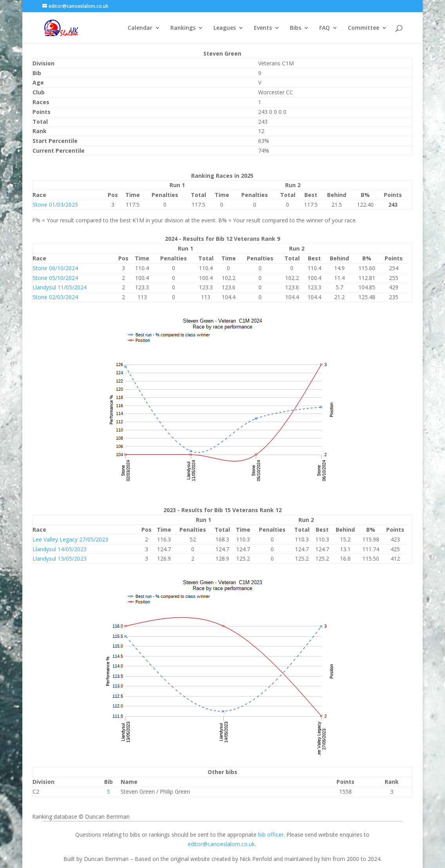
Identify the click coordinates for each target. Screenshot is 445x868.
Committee (364, 28)
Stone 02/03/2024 (55, 297)
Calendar (140, 28)
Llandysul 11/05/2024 (60, 287)
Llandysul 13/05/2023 (60, 559)
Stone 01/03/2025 (55, 205)
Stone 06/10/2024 (55, 268)
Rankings (183, 28)
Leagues (225, 28)
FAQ (325, 28)
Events (263, 28)
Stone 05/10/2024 (55, 278)
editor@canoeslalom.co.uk (221, 844)
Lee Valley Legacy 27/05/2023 (70, 539)
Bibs (296, 28)
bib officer (271, 835)
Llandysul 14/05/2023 (60, 549)
